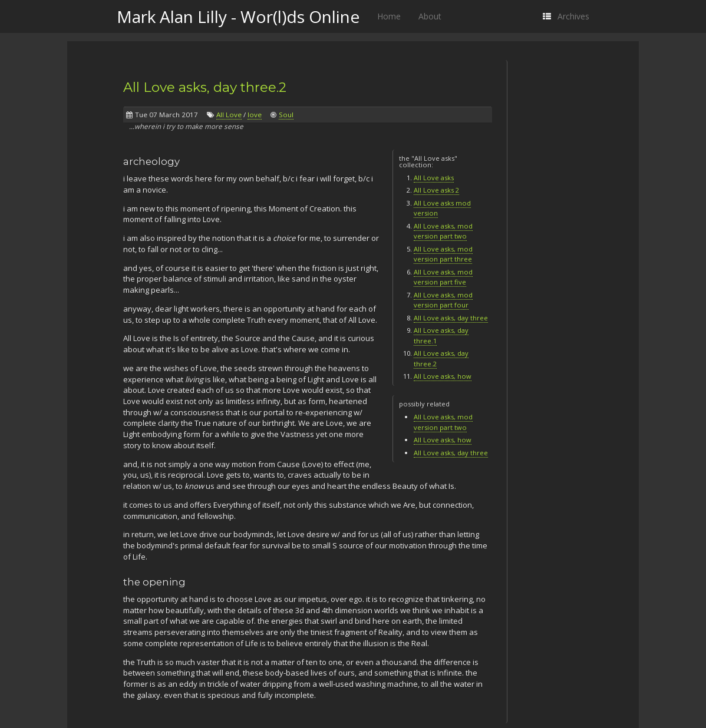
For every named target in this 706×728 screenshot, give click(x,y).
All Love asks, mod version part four (443, 300)
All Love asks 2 (436, 190)
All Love (229, 115)
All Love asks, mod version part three (443, 254)
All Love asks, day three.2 (205, 87)
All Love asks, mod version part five (443, 277)
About (430, 16)
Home (389, 16)
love (255, 115)
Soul (286, 115)
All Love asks (434, 178)
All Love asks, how (443, 376)
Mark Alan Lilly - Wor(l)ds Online (238, 16)
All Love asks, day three (451, 318)
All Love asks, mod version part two (443, 231)
